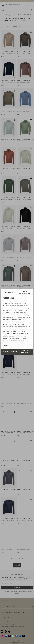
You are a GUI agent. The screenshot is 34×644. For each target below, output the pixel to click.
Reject (14, 352)
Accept (6, 352)
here (18, 338)
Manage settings (25, 352)
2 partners (20, 310)
